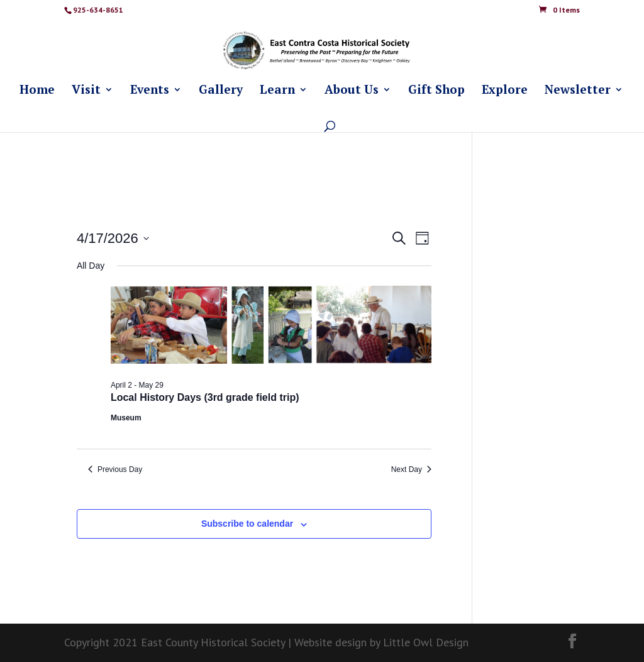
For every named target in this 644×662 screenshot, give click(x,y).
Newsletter (578, 91)
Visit (86, 91)
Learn (277, 91)
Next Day (411, 469)
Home (37, 91)
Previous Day (115, 469)
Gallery (221, 91)
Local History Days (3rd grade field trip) (205, 397)
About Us (352, 91)
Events (150, 91)
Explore (505, 91)
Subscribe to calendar (247, 524)
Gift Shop (436, 91)
